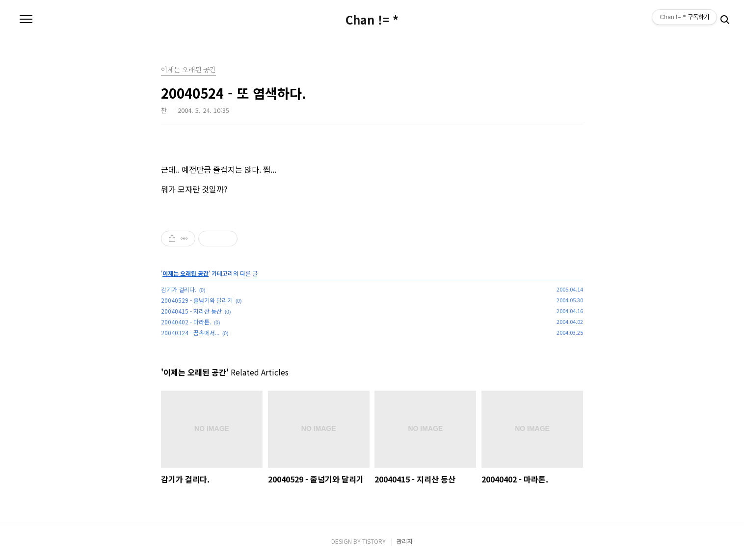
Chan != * (372, 20)
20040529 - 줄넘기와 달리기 (197, 300)
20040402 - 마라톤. (186, 322)
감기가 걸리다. (179, 289)
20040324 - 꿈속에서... (190, 333)
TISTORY (374, 541)
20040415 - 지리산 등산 (191, 311)
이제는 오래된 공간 (186, 273)
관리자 (405, 541)
